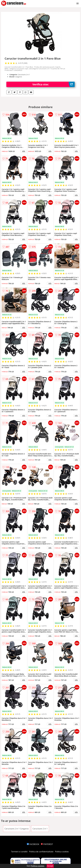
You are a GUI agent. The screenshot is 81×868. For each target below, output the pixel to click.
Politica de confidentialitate (41, 852)
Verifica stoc (54, 84)
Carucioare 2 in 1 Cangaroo (17, 829)
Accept (50, 866)
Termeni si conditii (19, 852)
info (24, 151)
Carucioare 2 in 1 (40, 829)
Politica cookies (62, 852)
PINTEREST (47, 844)
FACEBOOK (33, 844)
